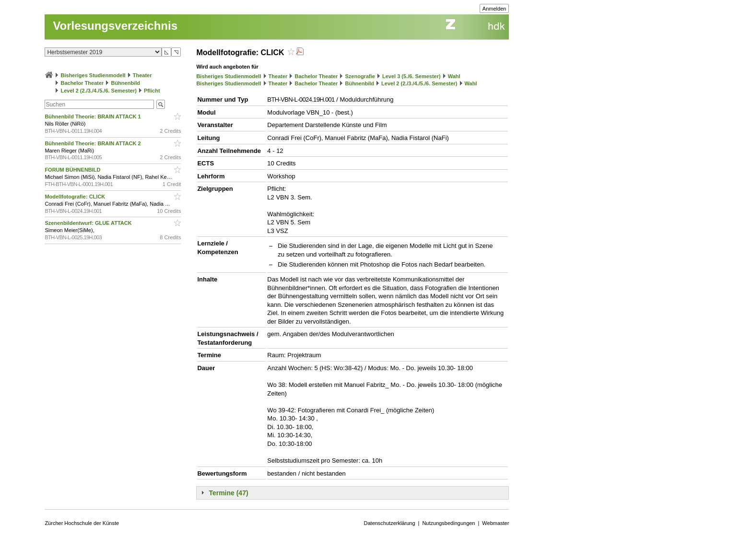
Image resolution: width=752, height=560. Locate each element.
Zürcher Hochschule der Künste (82, 523)
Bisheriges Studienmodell (93, 75)
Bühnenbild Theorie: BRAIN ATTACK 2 (93, 143)
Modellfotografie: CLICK (76, 197)
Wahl (454, 76)
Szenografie (360, 76)
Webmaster (495, 523)
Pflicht (152, 91)
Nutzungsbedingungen (448, 523)
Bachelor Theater (82, 83)
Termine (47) (228, 493)
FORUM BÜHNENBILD (73, 170)
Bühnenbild (125, 83)
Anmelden (494, 9)
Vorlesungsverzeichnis (115, 26)
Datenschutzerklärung (390, 523)
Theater (142, 75)
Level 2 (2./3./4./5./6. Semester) (98, 91)
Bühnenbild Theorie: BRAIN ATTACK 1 (93, 117)
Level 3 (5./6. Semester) (411, 76)
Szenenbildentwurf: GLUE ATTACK (89, 223)
